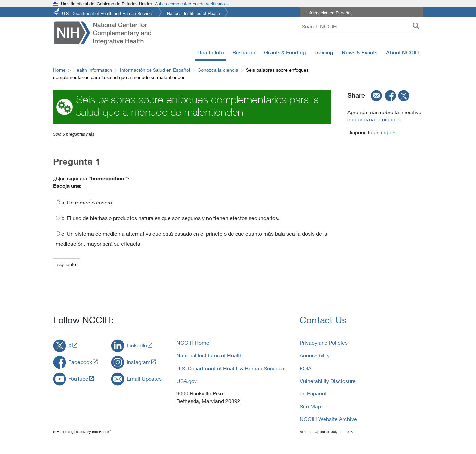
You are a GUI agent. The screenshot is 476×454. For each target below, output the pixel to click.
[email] (374, 95)
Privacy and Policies (324, 343)
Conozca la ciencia (218, 70)
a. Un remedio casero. (85, 202)
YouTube (78, 378)
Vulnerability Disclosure (328, 381)
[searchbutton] (416, 26)
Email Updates (144, 378)
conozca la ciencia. (378, 119)
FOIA (305, 368)
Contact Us (323, 320)
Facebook (80, 362)
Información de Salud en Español (155, 70)
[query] (361, 26)
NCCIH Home (193, 343)
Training (324, 52)
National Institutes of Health (194, 13)
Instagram (139, 362)
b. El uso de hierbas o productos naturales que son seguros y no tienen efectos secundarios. (167, 218)
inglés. (388, 132)
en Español (313, 393)
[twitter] (404, 95)
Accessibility (315, 355)
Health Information (93, 70)
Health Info (211, 52)
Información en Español (329, 13)
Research (244, 52)
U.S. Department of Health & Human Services (230, 368)
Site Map (310, 406)
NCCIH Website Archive (328, 419)
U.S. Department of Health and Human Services (108, 13)
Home (59, 70)
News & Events (360, 52)
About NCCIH (403, 52)
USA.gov (187, 381)
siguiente (67, 264)
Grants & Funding (285, 52)
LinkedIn (137, 345)
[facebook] (391, 95)
